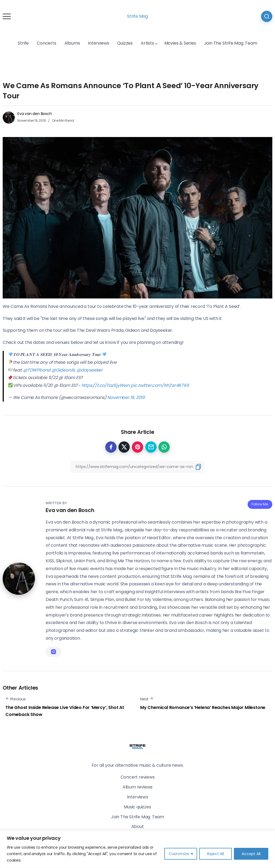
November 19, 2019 (126, 397)
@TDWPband (37, 370)
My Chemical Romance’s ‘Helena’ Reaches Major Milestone (203, 707)
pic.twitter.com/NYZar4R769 (160, 385)
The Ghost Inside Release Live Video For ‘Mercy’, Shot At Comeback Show (65, 711)
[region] (137, 849)
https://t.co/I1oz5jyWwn (106, 385)
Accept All (251, 854)
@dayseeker (90, 370)
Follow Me (260, 504)
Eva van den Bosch (35, 114)
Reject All (216, 854)
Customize (179, 854)
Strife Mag (137, 16)
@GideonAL (64, 370)
